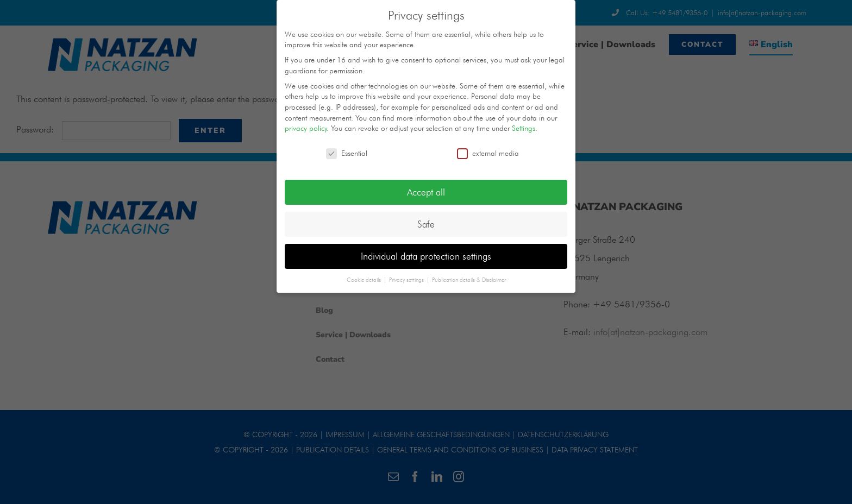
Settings (524, 128)
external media (488, 153)
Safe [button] (426, 224)
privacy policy (306, 128)
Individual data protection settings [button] (426, 256)
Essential (347, 153)
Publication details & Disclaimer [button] (469, 280)
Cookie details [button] (365, 280)
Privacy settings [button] (407, 280)
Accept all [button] (426, 192)
